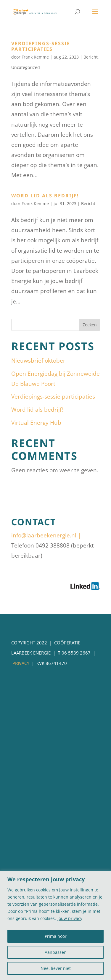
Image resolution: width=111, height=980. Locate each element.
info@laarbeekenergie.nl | (46, 535)
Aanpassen (56, 952)
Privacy (21, 663)
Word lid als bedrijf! (45, 196)
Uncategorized (26, 67)
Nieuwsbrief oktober (38, 361)
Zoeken (90, 325)
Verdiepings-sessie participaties (41, 46)
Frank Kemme (35, 57)
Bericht (91, 57)
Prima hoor (56, 936)
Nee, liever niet (56, 968)
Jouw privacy (70, 918)
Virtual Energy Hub (36, 423)
